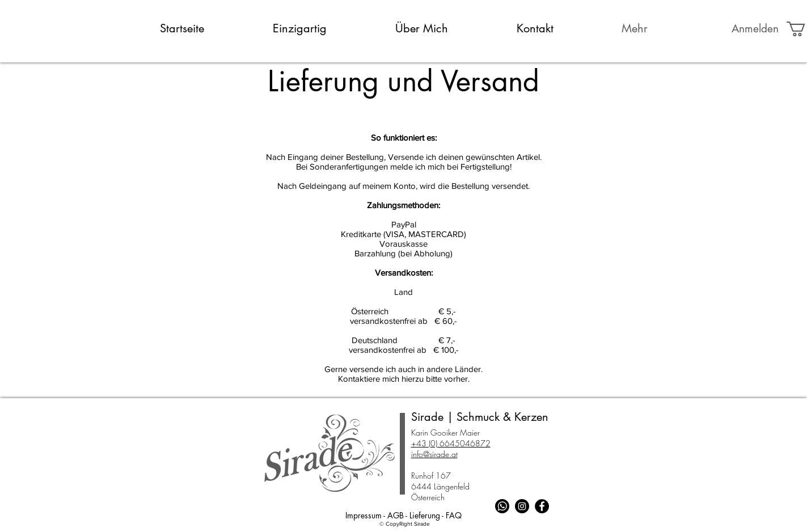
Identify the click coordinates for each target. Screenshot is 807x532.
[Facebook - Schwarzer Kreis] (542, 506)
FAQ (454, 515)
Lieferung (425, 515)
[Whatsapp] (502, 506)
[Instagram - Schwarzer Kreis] (522, 506)
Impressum (364, 515)
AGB (396, 515)
